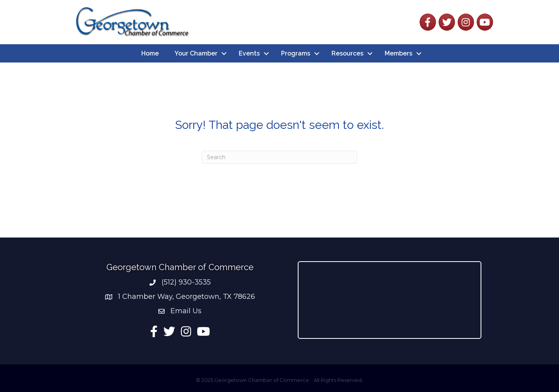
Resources (347, 53)
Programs (296, 53)
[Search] (279, 157)
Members (398, 53)
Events (249, 53)
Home (150, 53)
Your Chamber (196, 53)
